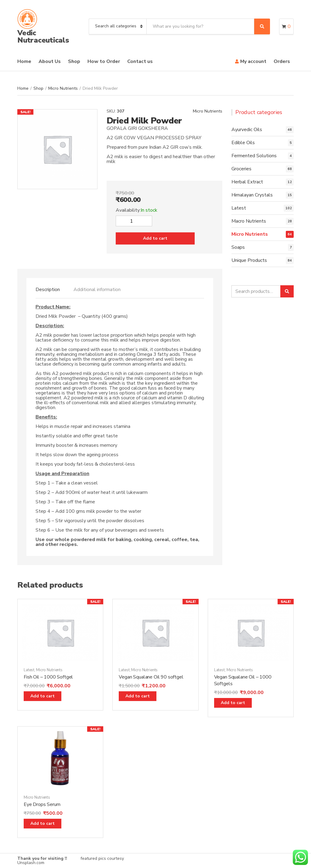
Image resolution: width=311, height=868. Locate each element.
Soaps (238, 247)
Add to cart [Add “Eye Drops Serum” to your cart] (43, 823)
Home (24, 61)
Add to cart (155, 238)
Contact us (140, 61)
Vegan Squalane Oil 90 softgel (151, 677)
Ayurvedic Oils (247, 130)
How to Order (104, 61)
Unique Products (249, 260)
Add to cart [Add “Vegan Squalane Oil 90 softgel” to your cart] (138, 696)
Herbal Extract (247, 182)
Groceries (241, 169)
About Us (50, 61)
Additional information (97, 290)
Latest (239, 208)
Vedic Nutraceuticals (43, 36)
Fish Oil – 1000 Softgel (48, 677)
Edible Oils (243, 143)
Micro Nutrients (63, 88)
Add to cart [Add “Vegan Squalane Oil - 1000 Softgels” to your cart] (233, 703)
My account (253, 61)
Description (48, 290)
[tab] (48, 290)
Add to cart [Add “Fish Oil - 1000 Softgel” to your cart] (43, 696)
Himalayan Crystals (252, 195)
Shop (74, 61)
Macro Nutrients (249, 221)
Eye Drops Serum (42, 804)
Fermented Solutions (254, 156)
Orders (282, 61)
